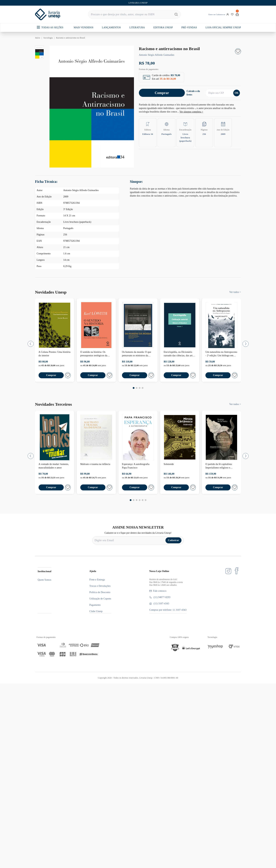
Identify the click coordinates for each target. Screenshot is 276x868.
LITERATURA (137, 28)
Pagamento (95, 605)
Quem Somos (44, 580)
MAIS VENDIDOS (84, 28)
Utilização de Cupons (100, 599)
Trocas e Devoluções (100, 586)
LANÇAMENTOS (111, 28)
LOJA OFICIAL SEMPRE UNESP (223, 28)
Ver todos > (235, 292)
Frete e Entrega (97, 580)
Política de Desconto (100, 592)
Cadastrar (173, 540)
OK (237, 93)
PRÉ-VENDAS (189, 28)
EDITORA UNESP (163, 28)
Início (38, 38)
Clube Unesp (96, 611)
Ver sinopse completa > (191, 112)
